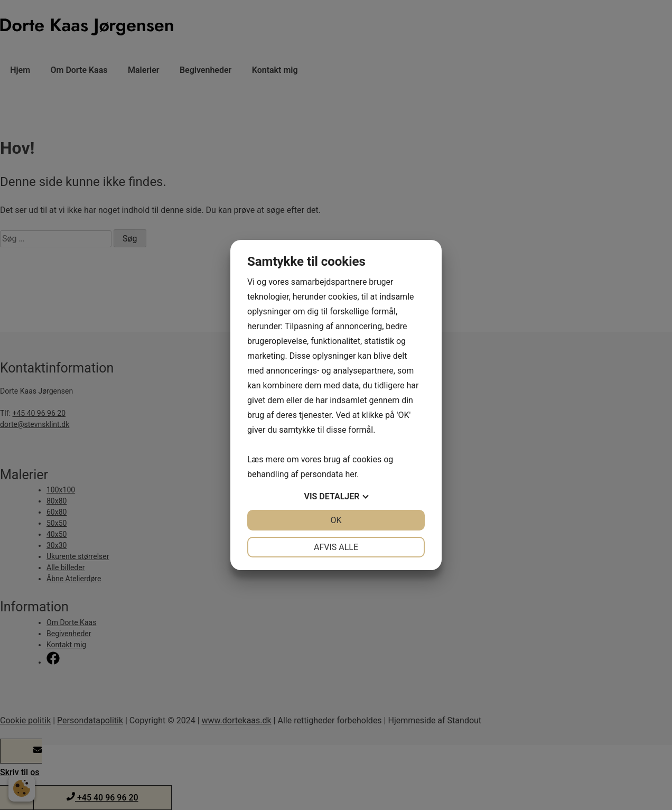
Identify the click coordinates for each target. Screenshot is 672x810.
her (351, 474)
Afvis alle (336, 547)
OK (336, 520)
